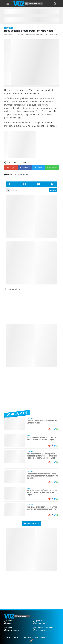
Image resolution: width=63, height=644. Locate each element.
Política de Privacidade (43, 628)
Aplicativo (53, 184)
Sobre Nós (9, 621)
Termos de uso (40, 630)
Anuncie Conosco (12, 630)
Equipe (8, 623)
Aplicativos (38, 621)
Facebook (10, 184)
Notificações (39, 623)
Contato (8, 628)
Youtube (39, 184)
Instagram (24, 184)
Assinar (53, 190)
